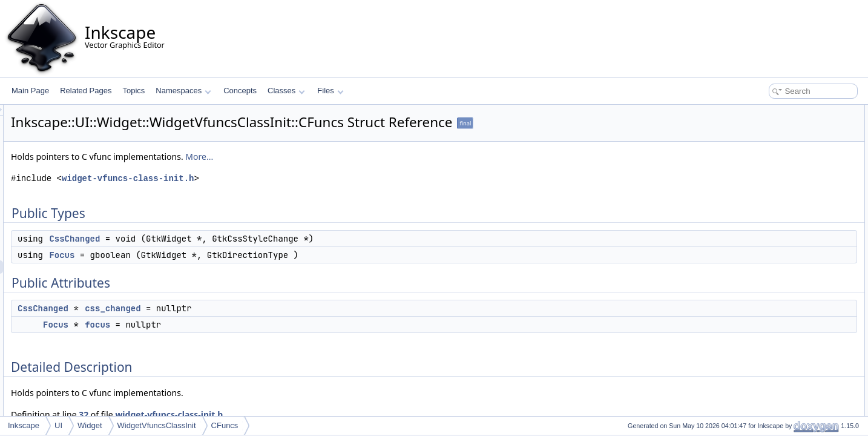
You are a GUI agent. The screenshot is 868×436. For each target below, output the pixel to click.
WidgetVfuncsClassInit (157, 425)
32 (235, 415)
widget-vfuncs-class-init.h (279, 178)
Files (330, 91)
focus (249, 325)
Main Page (30, 91)
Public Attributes (759, 151)
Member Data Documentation (781, 245)
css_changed (264, 308)
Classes (286, 91)
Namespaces (183, 91)
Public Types (754, 111)
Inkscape (24, 425)
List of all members (764, 285)
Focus (213, 255)
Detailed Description (765, 191)
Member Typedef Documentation (786, 205)
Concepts (240, 91)
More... (350, 157)
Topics (133, 91)
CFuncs (225, 425)
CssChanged (226, 239)
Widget (90, 425)
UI (58, 425)
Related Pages (86, 91)
